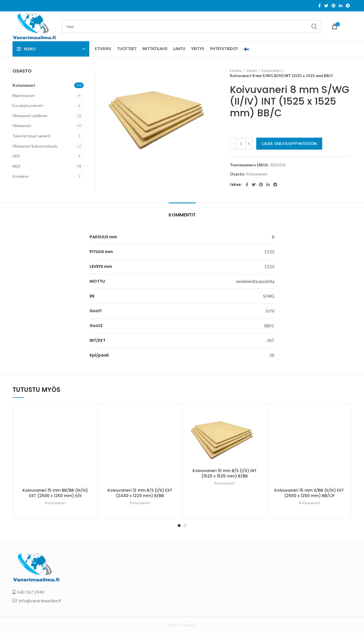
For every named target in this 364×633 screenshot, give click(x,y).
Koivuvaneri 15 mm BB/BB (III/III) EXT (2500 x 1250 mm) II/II (55, 493)
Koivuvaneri (271, 71)
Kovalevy (21, 176)
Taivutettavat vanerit (31, 136)
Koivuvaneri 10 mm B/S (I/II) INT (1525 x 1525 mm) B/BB (225, 473)
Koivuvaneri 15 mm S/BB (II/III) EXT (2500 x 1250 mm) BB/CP (309, 493)
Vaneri (252, 71)
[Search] (192, 26)
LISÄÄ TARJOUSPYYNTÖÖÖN (289, 144)
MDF (17, 166)
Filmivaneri (22, 126)
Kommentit (182, 215)
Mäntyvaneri (24, 95)
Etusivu (236, 71)
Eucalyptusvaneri (28, 105)
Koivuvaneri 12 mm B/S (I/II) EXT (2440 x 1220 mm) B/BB (140, 493)
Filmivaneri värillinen (30, 116)
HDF (16, 156)
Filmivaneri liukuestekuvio (35, 146)
